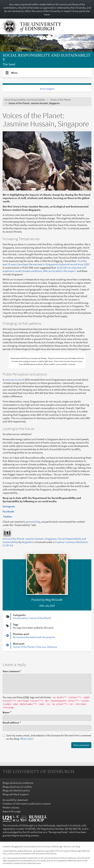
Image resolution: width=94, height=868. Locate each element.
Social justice (20, 618)
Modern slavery (11, 807)
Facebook (8, 511)
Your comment (12, 671)
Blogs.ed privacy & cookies (17, 787)
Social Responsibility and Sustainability (47, 58)
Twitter (7, 517)
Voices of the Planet (60, 100)
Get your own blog (72, 846)
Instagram (9, 506)
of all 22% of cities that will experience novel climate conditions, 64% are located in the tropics (44, 269)
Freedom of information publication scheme (27, 804)
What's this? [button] (27, 739)
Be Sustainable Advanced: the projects (34, 637)
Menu (14, 74)
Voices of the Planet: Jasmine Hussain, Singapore (29, 539)
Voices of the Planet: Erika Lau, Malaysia (35, 647)
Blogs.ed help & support (16, 794)
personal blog (33, 522)
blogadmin (28, 542)
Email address (12, 723)
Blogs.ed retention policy (16, 790)
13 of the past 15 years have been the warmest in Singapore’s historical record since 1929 (46, 263)
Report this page (12, 811)
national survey (13, 380)
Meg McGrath (54, 600)
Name (7, 712)
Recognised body (58, 832)
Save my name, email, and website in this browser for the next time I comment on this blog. (47, 737)
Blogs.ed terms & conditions (18, 783)
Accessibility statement (15, 800)
